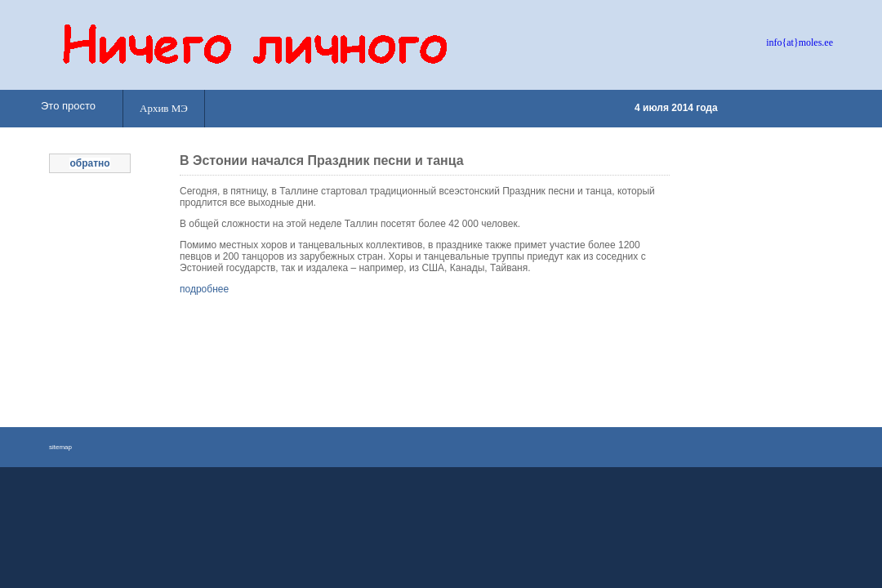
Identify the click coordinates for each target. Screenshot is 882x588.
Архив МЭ (164, 108)
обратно (89, 163)
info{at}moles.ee (800, 42)
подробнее (204, 289)
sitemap (60, 447)
